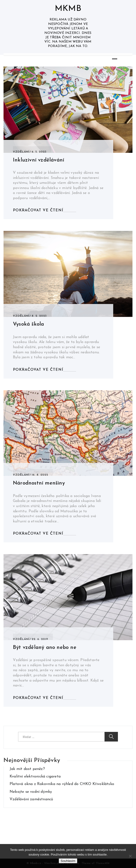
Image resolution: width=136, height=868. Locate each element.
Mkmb (68, 9)
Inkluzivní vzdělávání (39, 160)
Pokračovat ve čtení (38, 210)
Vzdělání (21, 152)
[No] (130, 856)
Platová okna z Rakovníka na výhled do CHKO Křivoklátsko (62, 784)
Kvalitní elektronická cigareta (35, 777)
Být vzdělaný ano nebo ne (45, 648)
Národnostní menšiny (39, 483)
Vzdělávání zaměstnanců (31, 799)
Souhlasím (68, 861)
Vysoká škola (28, 324)
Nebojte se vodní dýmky (31, 792)
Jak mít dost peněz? (27, 769)
